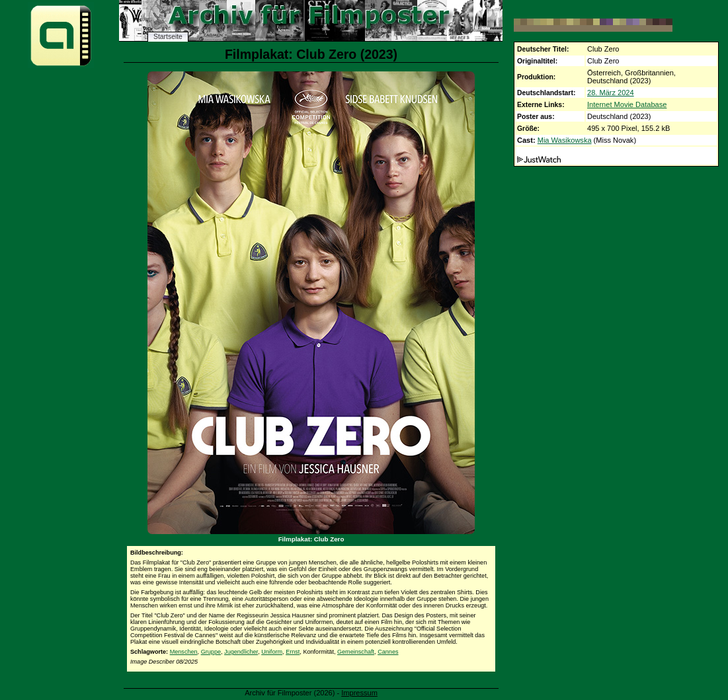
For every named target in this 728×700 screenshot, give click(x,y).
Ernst (293, 652)
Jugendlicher (241, 652)
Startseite (168, 37)
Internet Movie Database (627, 104)
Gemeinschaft (356, 652)
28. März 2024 (611, 93)
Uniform (272, 652)
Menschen (184, 652)
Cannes (388, 652)
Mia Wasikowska (565, 140)
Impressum (359, 693)
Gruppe (211, 652)
